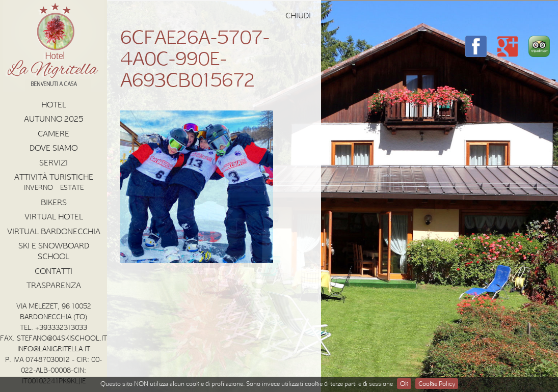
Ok (404, 383)
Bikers (54, 202)
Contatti (54, 271)
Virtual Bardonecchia (54, 231)
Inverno (38, 187)
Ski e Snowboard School (54, 251)
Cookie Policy (437, 383)
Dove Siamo (54, 148)
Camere (54, 133)
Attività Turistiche (54, 177)
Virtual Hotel (54, 216)
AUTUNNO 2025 (54, 119)
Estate (72, 187)
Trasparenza (54, 285)
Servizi (54, 162)
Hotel (54, 104)
